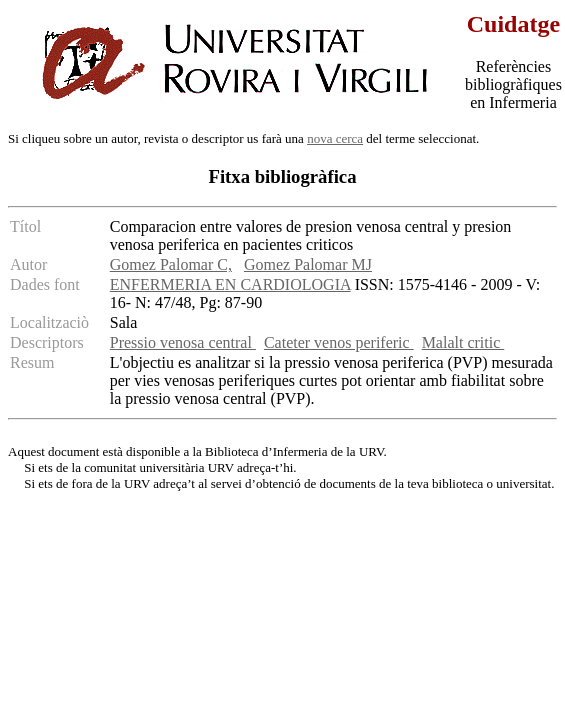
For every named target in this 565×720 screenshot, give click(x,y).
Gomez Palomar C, (171, 264)
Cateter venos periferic (339, 342)
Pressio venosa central (183, 342)
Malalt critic (463, 342)
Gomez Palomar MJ (308, 264)
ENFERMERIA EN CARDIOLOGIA (230, 284)
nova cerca (335, 138)
